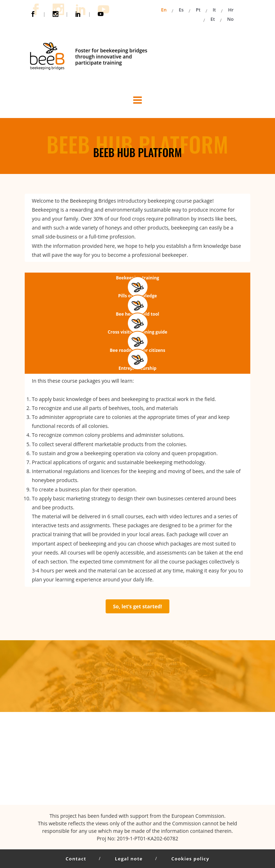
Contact (76, 859)
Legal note (129, 859)
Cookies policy (190, 859)
